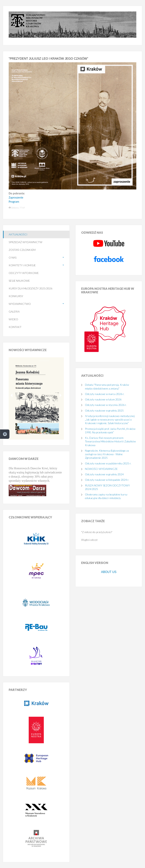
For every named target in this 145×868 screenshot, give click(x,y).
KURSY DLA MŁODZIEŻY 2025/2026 (30, 288)
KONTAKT (15, 327)
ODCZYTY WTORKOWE (24, 273)
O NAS (13, 258)
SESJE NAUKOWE (19, 281)
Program (14, 202)
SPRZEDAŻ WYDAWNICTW (25, 242)
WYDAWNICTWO (20, 304)
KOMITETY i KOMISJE (22, 265)
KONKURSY (16, 296)
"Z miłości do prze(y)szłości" (97, 532)
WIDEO (13, 319)
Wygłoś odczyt (89, 540)
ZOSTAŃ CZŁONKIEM (22, 250)
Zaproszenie (16, 197)
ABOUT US (109, 572)
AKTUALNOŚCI (18, 234)
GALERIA (14, 312)
